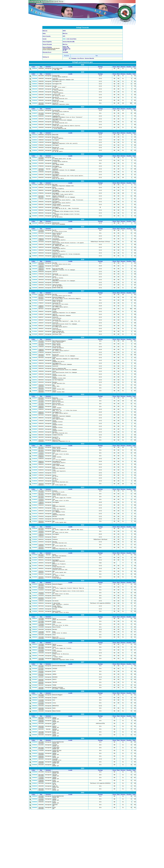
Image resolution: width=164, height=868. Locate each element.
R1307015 (35, 552)
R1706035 (35, 335)
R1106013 (35, 608)
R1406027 (35, 510)
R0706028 (35, 715)
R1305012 (35, 546)
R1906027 (35, 269)
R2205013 (35, 174)
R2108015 (35, 228)
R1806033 (35, 294)
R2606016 (35, 68)
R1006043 (35, 648)
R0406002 (35, 819)
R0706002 (35, 736)
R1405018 (35, 492)
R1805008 (35, 297)
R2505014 (35, 82)
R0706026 (35, 717)
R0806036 (35, 694)
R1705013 (35, 325)
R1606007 (35, 412)
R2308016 (35, 157)
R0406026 (35, 803)
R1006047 (35, 640)
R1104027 (35, 611)
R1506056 (35, 435)
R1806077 (35, 279)
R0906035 (35, 667)
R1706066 (35, 313)
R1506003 (35, 469)
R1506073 (35, 426)
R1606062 (35, 364)
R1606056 (35, 367)
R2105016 (35, 200)
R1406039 (35, 502)
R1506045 (35, 445)
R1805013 (35, 291)
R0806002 (35, 707)
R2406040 (35, 120)
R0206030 (35, 856)
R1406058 (35, 486)
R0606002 (35, 760)
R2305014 (35, 146)
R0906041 (35, 664)
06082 (64, 39)
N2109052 (35, 206)
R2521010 (35, 90)
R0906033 (35, 670)
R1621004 (35, 370)
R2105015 (35, 203)
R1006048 (35, 637)
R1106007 (35, 614)
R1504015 (35, 467)
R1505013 (35, 441)
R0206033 (35, 859)
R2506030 (35, 103)
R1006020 (35, 654)
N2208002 (35, 177)
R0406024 (35, 809)
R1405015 (35, 495)
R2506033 (35, 100)
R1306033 (35, 537)
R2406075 (35, 117)
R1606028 (35, 397)
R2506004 (35, 106)
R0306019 (35, 842)
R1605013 (35, 376)
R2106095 (35, 222)
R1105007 (35, 601)
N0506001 (35, 780)
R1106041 (35, 599)
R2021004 (35, 236)
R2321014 (35, 140)
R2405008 (35, 123)
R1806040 (35, 289)
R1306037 (35, 531)
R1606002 (35, 415)
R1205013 (35, 574)
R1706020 (35, 351)
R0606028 (35, 747)
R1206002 (35, 588)
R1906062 (35, 247)
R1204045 (35, 577)
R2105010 (35, 213)
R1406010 (35, 520)
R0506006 (35, 776)
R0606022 (35, 752)
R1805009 (35, 300)
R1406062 (35, 480)
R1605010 (35, 388)
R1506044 (35, 448)
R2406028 (35, 126)
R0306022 (35, 836)
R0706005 (35, 731)
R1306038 (35, 527)
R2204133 (35, 167)
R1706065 (35, 316)
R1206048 (35, 568)
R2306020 (35, 154)
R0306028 (35, 829)
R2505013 (35, 85)
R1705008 (35, 347)
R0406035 (35, 812)
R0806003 (35, 704)
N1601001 (35, 379)
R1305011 (35, 549)
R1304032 (35, 558)
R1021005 (35, 645)
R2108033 (35, 216)
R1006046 (35, 642)
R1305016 (35, 540)
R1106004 (35, 617)
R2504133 (35, 76)
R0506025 (35, 767)
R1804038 (35, 306)
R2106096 (35, 225)
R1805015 (35, 283)
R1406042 (35, 499)
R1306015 (35, 555)
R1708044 (35, 329)
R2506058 (35, 87)
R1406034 (35, 508)
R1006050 (35, 634)
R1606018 (35, 403)
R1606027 (35, 400)
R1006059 (35, 628)
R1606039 (35, 382)
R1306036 (35, 534)
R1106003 (35, 620)
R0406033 (35, 793)
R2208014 (35, 186)
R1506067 (35, 429)
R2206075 (35, 164)
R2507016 (35, 97)
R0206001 (35, 865)
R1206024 (35, 579)
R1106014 (35, 604)
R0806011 (35, 701)
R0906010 (35, 676)
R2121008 (35, 197)
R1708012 (35, 354)
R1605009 (35, 391)
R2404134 (35, 114)
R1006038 (35, 651)
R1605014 (35, 373)
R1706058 (35, 319)
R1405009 (35, 505)
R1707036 (35, 332)
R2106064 (35, 194)
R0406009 (35, 815)
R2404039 (35, 132)
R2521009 (35, 93)
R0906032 (35, 673)
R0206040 (35, 853)
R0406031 (35, 796)
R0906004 (35, 681)
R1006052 (35, 631)
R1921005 (35, 259)
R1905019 (35, 253)
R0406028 (35, 800)
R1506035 (35, 451)
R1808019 (35, 303)
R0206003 (35, 862)
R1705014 (35, 322)
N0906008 (35, 678)
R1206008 (35, 585)
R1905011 (35, 266)
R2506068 (35, 79)
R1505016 (35, 438)
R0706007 (35, 728)
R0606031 (35, 744)
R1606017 (35, 409)
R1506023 (35, 460)
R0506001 (35, 786)
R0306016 (35, 845)
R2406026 (35, 129)
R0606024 (35, 749)
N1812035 (35, 285)
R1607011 (35, 406)
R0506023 (35, 770)
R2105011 (35, 210)
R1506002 (35, 472)
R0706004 (35, 734)
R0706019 (35, 723)
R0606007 (35, 757)
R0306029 (35, 826)
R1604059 (35, 394)
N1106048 (35, 596)
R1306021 (35, 543)
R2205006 (35, 183)
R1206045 (35, 571)
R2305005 (35, 151)
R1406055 (35, 489)
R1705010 (35, 341)
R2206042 (35, 180)
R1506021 (35, 463)
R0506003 (35, 783)
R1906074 (35, 244)
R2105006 (35, 219)
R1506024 (35, 457)
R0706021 (35, 720)
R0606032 (35, 755)
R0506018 (35, 773)
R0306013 (35, 839)
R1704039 (35, 357)
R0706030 (35, 726)
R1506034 (35, 454)
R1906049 (35, 256)
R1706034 (35, 338)
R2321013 (35, 142)
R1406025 (35, 514)
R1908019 (35, 272)
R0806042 (35, 691)
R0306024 (35, 832)
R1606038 (35, 385)
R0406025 (35, 806)
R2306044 (35, 148)
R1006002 (35, 656)
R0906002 (35, 684)
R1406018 (35, 517)
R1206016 (35, 582)
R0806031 (35, 698)
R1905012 (35, 262)
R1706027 (35, 344)
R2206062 (35, 171)
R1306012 (35, 560)
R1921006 (35, 250)
